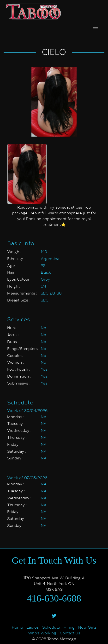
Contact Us (70, 633)
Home (17, 627)
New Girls (87, 627)
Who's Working (42, 633)
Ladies (33, 627)
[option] (27, 174)
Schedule (51, 627)
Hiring (69, 627)
